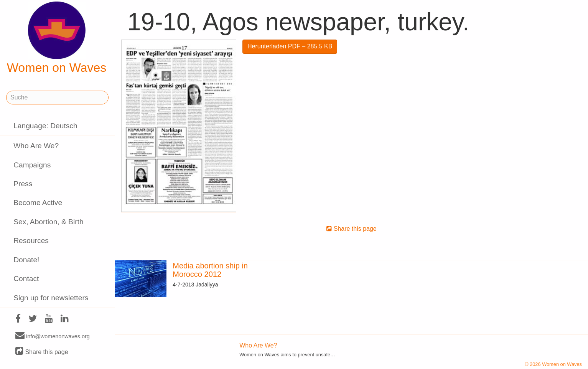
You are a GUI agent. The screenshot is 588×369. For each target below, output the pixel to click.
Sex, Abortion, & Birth (48, 222)
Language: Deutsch (45, 126)
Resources (31, 241)
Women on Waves (57, 38)
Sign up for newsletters (51, 298)
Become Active (38, 203)
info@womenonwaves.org (53, 336)
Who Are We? (36, 146)
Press (23, 184)
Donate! (26, 260)
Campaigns (32, 165)
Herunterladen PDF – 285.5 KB (290, 46)
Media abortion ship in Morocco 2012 (210, 270)
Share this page (42, 352)
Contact (26, 279)
